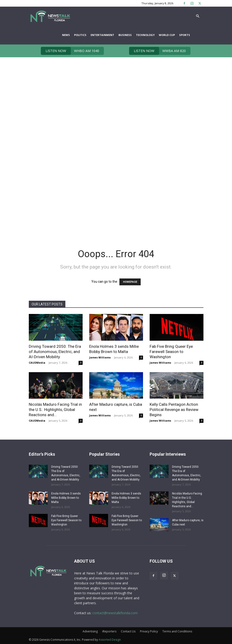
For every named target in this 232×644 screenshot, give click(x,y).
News (66, 35)
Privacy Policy (149, 631)
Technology (145, 35)
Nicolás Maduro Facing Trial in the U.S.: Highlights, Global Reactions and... (55, 410)
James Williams (100, 357)
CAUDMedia (37, 363)
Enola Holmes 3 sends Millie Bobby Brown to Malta (66, 498)
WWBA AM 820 (157, 51)
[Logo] (50, 16)
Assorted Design (110, 640)
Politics (80, 35)
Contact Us (128, 631)
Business (125, 35)
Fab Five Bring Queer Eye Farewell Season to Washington (171, 352)
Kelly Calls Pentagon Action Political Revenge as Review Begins (174, 410)
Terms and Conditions (177, 631)
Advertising (90, 631)
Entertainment (102, 35)
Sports (185, 35)
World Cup (167, 35)
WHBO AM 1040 (70, 51)
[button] (198, 16)
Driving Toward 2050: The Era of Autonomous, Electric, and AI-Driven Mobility (55, 352)
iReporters (109, 631)
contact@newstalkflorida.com (115, 613)
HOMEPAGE (130, 282)
